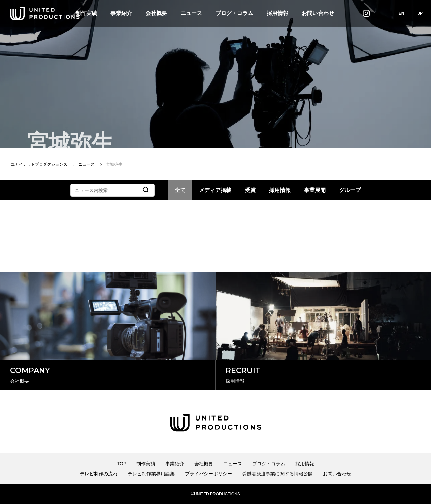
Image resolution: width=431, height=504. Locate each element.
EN (402, 13)
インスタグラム (366, 13)
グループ (350, 190)
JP (420, 13)
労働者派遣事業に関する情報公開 (277, 474)
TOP (122, 464)
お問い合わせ (318, 13)
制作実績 (146, 464)
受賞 (250, 190)
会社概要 (156, 13)
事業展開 (315, 190)
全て (180, 190)
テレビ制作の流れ (99, 474)
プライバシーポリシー (208, 474)
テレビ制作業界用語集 (151, 474)
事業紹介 (121, 13)
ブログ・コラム (234, 13)
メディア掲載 (215, 190)
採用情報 (277, 13)
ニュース (191, 13)
